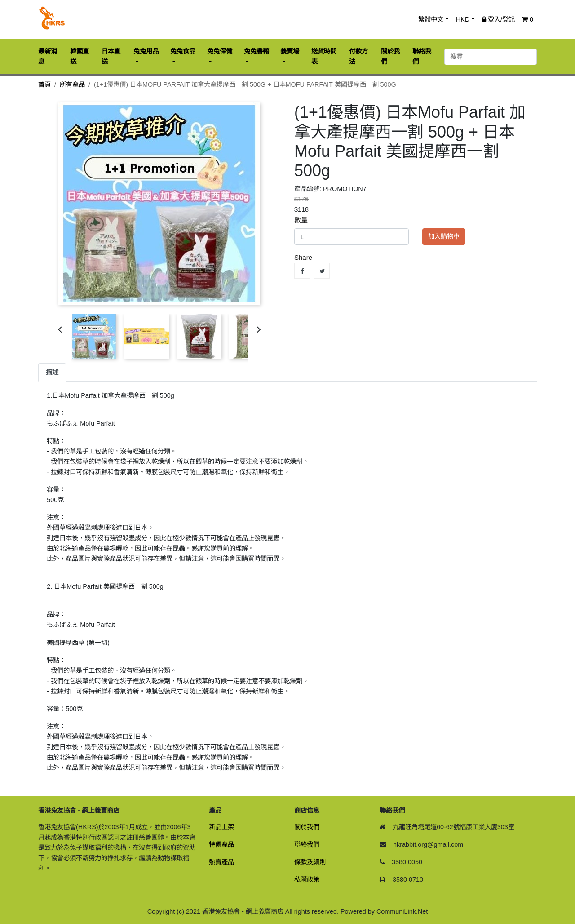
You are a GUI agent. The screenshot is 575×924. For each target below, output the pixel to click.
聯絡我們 (307, 844)
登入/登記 (498, 19)
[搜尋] (491, 57)
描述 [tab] (52, 372)
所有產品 (72, 84)
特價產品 (221, 844)
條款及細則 (310, 862)
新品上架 (221, 827)
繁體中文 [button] (431, 19)
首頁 (44, 84)
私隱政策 (307, 880)
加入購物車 (444, 236)
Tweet (322, 271)
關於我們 (307, 827)
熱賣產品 (221, 862)
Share (302, 271)
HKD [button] (463, 19)
